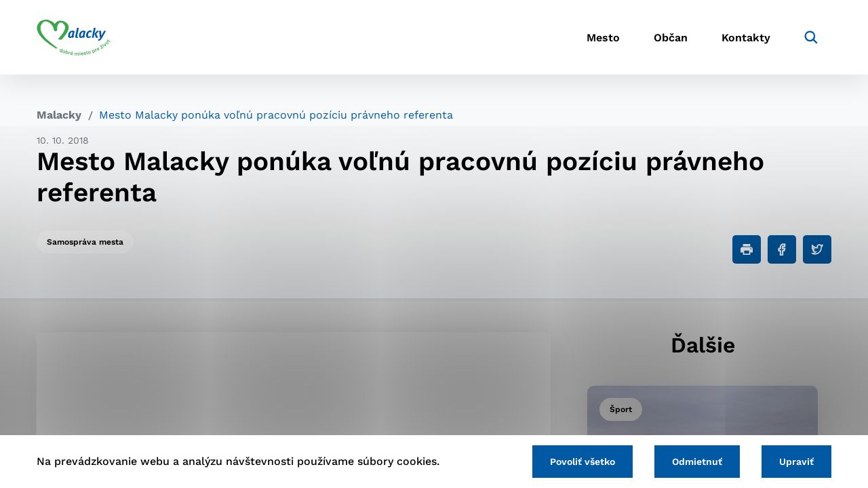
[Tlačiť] (747, 249)
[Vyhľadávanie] (811, 37)
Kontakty (746, 38)
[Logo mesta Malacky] (74, 37)
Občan (671, 38)
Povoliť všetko (583, 462)
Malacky (59, 115)
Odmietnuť (697, 462)
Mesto (603, 38)
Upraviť (796, 462)
